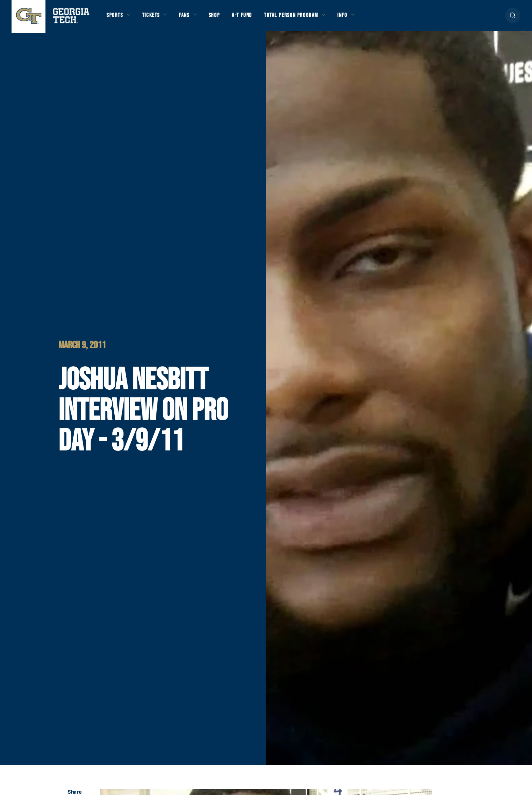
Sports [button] (116, 18)
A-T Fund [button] (254, 18)
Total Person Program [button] (307, 18)
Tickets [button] (155, 18)
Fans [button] (191, 18)
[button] (513, 17)
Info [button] (363, 18)
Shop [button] (224, 18)
